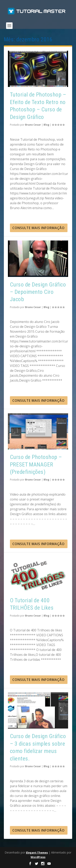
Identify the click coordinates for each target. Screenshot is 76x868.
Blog (46, 125)
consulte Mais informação (39, 228)
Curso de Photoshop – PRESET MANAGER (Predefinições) (36, 464)
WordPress (38, 857)
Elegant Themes (37, 853)
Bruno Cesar (33, 125)
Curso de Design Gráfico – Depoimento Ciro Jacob (38, 292)
